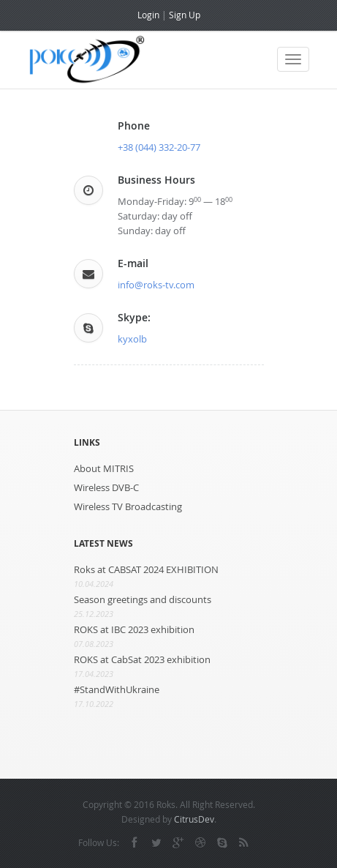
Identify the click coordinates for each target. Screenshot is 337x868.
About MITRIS (104, 468)
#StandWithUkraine (117, 689)
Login (148, 15)
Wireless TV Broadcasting (128, 506)
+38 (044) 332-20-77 (159, 147)
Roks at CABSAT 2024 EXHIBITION (146, 569)
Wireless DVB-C (106, 487)
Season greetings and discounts (143, 599)
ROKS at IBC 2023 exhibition (134, 629)
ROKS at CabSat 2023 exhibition (142, 659)
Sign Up (185, 15)
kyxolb (132, 339)
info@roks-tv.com (156, 285)
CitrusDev (194, 819)
